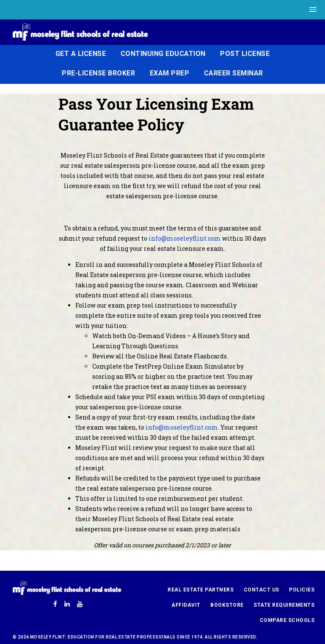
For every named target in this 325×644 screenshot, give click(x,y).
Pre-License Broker (98, 73)
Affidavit (186, 605)
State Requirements (284, 605)
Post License (245, 54)
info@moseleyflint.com (185, 238)
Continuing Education (163, 54)
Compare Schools (287, 620)
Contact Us (262, 590)
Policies (302, 590)
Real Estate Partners (201, 590)
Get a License (81, 54)
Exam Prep (170, 73)
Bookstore (227, 605)
